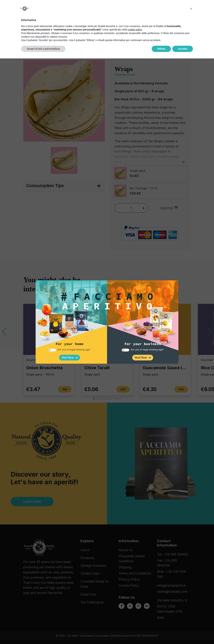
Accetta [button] (183, 634)
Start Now (70, 357)
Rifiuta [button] (161, 634)
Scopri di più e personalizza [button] (43, 634)
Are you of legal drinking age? (74, 350)
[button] (191, 594)
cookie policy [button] (135, 615)
